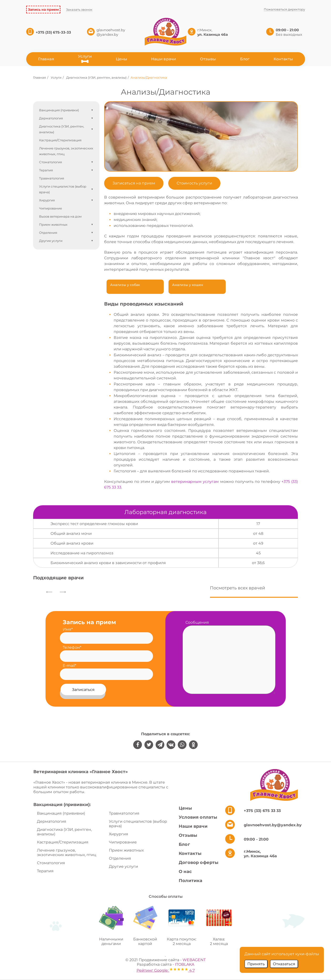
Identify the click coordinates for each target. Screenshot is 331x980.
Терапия (45, 871)
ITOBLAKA (185, 964)
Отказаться (284, 964)
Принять (256, 964)
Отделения (120, 858)
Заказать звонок (79, 10)
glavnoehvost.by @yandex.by (111, 32)
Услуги (85, 56)
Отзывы (208, 59)
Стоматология (51, 863)
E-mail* (69, 666)
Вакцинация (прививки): (62, 805)
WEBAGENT (194, 960)
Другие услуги (123, 866)
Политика (191, 881)
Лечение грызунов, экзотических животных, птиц (67, 852)
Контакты (283, 59)
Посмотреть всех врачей (237, 588)
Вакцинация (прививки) (61, 813)
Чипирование (123, 842)
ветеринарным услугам (195, 482)
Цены (122, 59)
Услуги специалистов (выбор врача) (138, 824)
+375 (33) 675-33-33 (54, 32)
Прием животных (126, 850)
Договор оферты (199, 863)
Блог (245, 59)
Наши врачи (164, 59)
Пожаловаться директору (284, 9)
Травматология (124, 813)
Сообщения (197, 622)
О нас (185, 872)
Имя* (68, 629)
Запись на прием (43, 10)
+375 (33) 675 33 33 (262, 811)
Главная (46, 59)
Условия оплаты (198, 817)
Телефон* (72, 647)
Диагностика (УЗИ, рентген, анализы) (64, 832)
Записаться (83, 690)
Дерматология (52, 821)
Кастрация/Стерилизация (63, 842)
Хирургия (119, 834)
